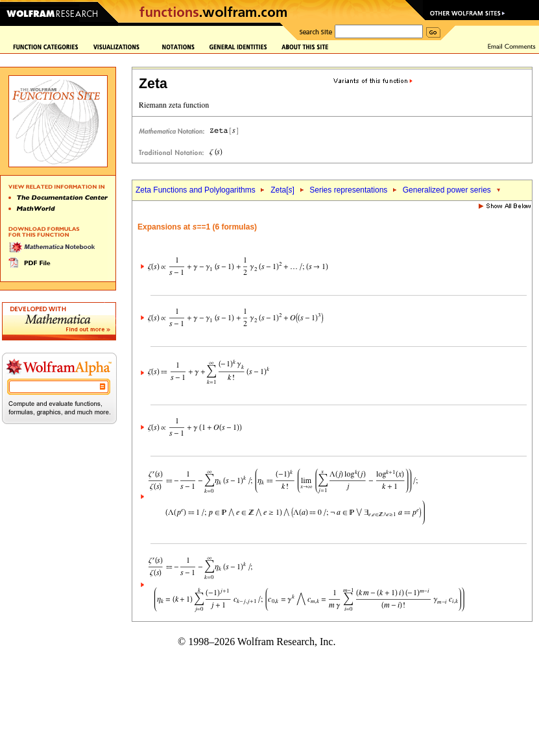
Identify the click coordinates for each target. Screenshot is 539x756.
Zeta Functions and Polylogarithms (196, 190)
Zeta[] (282, 190)
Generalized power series (447, 190)
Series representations (348, 190)
